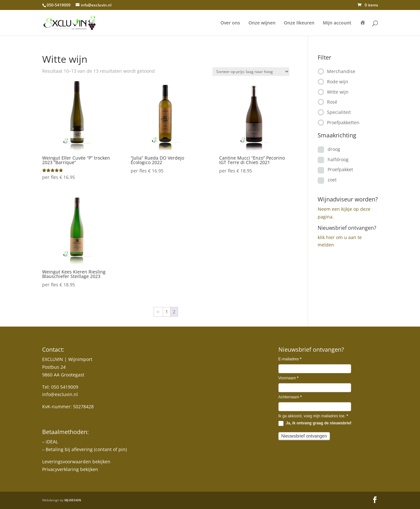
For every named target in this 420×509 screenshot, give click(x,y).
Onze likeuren (299, 23)
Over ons (230, 23)
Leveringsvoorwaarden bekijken (76, 462)
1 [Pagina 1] (167, 312)
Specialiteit (339, 112)
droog (334, 149)
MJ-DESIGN (73, 500)
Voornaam (289, 378)
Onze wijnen (262, 23)
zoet (332, 180)
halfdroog (338, 159)
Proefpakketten (343, 122)
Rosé (332, 102)
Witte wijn (338, 92)
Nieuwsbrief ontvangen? (347, 228)
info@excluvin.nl (60, 394)
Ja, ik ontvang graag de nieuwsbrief (315, 423)
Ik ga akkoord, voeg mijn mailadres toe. (313, 416)
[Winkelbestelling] (251, 72)
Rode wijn (338, 82)
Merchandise (341, 71)
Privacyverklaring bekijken (70, 469)
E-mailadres (290, 359)
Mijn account (337, 23)
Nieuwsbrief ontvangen (304, 436)
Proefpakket (340, 169)
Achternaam (290, 397)
